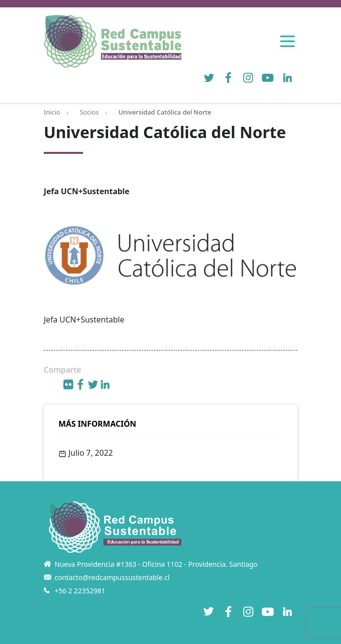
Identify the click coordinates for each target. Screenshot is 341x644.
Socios (89, 112)
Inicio (52, 112)
